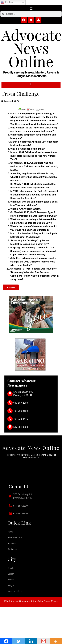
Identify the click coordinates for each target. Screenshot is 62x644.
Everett (11, 568)
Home (10, 532)
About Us (11, 543)
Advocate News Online (32, 48)
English (7, 2)
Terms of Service (51, 601)
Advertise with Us (15, 537)
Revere (10, 580)
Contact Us (12, 549)
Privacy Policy (37, 601)
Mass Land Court (15, 591)
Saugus (11, 585)
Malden (11, 574)
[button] (31, 8)
